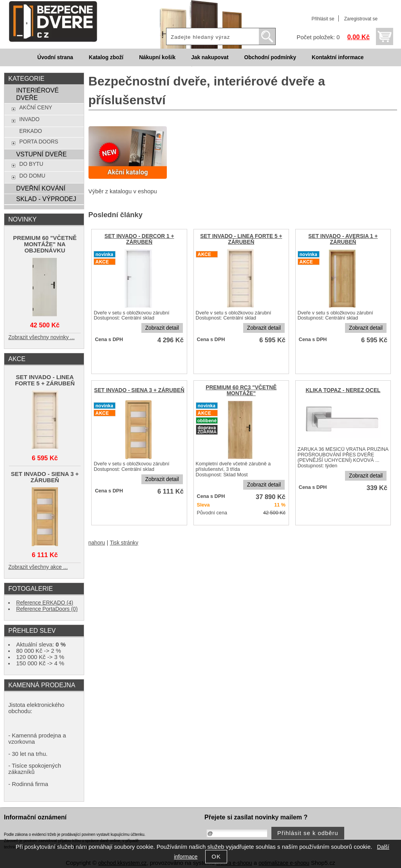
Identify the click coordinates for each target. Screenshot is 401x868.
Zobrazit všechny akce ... (38, 567)
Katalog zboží (106, 57)
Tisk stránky (124, 543)
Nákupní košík (157, 57)
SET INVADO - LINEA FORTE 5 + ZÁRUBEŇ (241, 239)
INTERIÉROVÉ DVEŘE (37, 94)
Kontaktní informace (338, 57)
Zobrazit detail (162, 328)
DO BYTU (31, 164)
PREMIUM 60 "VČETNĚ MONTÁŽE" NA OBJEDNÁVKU (45, 244)
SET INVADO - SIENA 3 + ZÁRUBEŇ (139, 390)
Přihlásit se (323, 19)
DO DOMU (32, 176)
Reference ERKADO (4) (45, 603)
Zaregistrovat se (361, 19)
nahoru (97, 543)
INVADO (29, 119)
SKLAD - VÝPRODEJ (46, 199)
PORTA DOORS (39, 142)
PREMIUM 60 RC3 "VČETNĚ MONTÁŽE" (241, 390)
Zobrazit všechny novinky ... (41, 337)
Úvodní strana (55, 57)
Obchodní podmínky (270, 57)
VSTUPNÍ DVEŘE (41, 154)
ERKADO (31, 131)
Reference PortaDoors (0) (47, 609)
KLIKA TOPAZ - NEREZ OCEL (343, 390)
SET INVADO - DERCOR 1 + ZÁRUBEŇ (139, 239)
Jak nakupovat (210, 57)
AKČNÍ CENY (36, 108)
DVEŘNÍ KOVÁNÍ (41, 188)
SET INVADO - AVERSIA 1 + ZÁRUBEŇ (343, 239)
